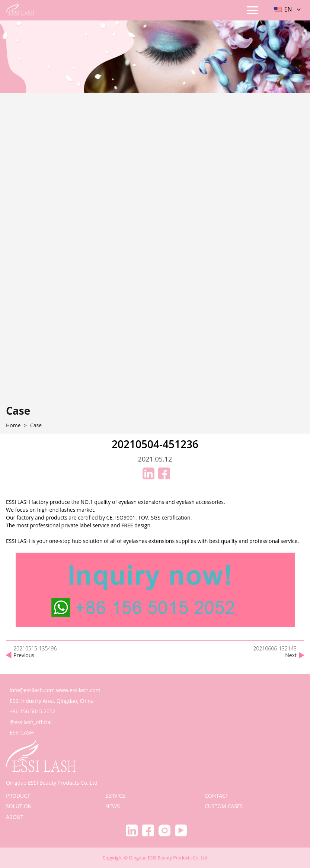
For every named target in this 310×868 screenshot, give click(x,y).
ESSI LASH (22, 732)
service (115, 796)
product (18, 796)
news (113, 806)
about (15, 817)
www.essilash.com (78, 690)
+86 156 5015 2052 (33, 711)
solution (19, 806)
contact (216, 796)
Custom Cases (224, 806)
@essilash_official (31, 722)
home (13, 425)
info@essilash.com (32, 690)
